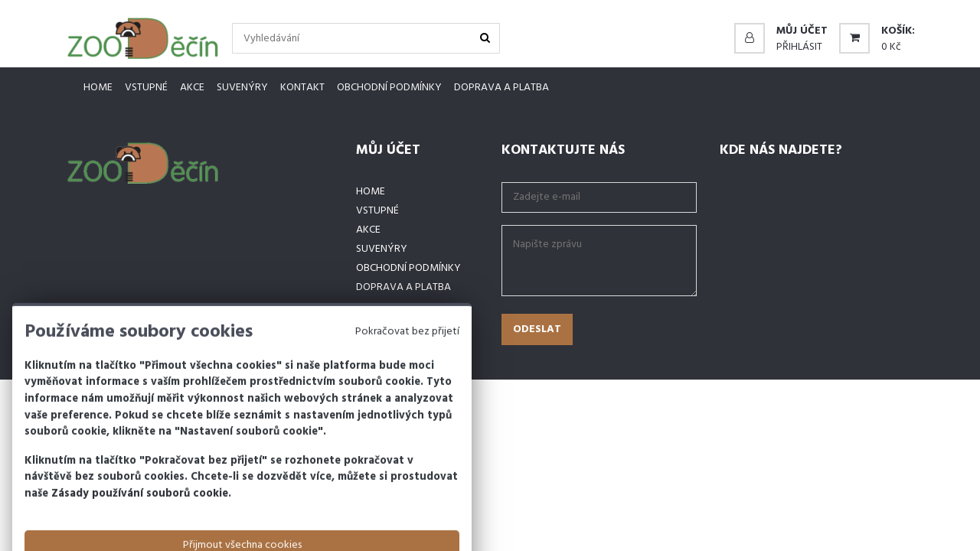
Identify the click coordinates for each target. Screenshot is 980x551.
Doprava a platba (501, 88)
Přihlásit (799, 47)
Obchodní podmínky (389, 88)
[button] (781, 31)
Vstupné (146, 88)
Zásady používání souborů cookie (140, 525)
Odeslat (537, 329)
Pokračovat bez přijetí (407, 362)
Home (98, 88)
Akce (192, 88)
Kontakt (302, 88)
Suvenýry (242, 88)
